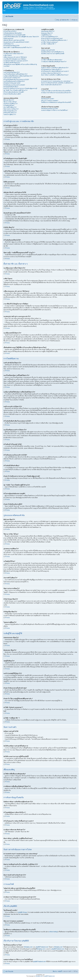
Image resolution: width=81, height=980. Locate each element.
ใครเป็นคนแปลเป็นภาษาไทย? (50, 109)
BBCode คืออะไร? (9, 100)
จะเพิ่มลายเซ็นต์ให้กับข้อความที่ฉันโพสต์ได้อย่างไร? (18, 76)
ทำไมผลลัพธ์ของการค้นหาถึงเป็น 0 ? (52, 70)
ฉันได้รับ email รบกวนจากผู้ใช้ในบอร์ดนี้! (53, 54)
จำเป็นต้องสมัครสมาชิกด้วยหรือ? (13, 33)
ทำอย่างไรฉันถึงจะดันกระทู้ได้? (12, 94)
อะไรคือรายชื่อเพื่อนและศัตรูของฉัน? (52, 60)
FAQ (58, 20)
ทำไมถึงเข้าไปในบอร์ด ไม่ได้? (12, 83)
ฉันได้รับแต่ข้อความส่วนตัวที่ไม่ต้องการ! (52, 52)
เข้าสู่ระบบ (74, 20)
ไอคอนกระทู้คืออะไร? (10, 114)
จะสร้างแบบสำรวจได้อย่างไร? (12, 78)
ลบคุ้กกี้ (60, 971)
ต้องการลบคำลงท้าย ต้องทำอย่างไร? (51, 85)
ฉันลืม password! (8, 39)
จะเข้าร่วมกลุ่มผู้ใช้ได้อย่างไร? (50, 37)
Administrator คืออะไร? (48, 31)
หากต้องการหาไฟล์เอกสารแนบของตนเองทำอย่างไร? (56, 93)
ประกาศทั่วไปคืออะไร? (10, 107)
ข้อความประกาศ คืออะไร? (11, 109)
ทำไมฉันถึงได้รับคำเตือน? (11, 87)
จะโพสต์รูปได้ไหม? (9, 105)
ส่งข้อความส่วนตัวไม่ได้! (48, 50)
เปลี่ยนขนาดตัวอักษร (76, 16)
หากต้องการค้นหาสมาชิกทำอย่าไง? (51, 73)
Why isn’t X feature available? (50, 101)
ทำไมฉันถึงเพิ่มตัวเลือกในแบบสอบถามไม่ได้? (16, 80)
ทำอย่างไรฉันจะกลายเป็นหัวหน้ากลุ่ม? (52, 39)
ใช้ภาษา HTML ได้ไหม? (10, 102)
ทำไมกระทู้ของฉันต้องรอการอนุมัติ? (14, 92)
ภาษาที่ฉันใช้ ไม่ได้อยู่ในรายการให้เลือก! (15, 59)
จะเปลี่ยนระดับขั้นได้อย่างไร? (12, 63)
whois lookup (53, 932)
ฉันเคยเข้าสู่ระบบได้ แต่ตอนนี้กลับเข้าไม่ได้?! (16, 42)
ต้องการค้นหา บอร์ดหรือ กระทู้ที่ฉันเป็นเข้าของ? (55, 75)
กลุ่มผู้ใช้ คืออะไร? (46, 35)
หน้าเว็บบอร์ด (9, 16)
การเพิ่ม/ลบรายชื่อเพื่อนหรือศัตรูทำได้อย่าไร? (54, 62)
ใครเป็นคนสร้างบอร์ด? (48, 99)
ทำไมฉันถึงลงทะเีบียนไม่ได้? (12, 46)
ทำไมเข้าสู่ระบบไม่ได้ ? (10, 31)
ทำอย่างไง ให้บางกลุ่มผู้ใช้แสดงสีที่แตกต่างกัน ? (54, 40)
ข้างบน (7, 139)
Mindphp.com (28, 947)
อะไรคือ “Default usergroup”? (50, 42)
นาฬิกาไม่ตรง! (8, 55)
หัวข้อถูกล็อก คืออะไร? (10, 113)
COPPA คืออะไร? (9, 44)
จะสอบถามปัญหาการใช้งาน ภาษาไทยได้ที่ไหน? (55, 110)
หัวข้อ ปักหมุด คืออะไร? (10, 111)
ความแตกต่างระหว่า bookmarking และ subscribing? (56, 81)
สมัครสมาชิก (65, 20)
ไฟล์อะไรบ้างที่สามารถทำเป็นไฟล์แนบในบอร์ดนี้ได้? (56, 91)
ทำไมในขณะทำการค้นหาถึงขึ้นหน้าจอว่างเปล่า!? (55, 71)
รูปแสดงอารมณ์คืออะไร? (11, 104)
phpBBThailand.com (42, 947)
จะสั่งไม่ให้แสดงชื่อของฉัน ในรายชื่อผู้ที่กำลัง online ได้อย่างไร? (21, 37)
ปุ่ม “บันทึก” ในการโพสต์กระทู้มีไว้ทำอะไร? (16, 90)
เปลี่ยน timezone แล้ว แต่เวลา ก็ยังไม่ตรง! (15, 57)
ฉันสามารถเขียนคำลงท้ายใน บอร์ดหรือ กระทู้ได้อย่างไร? (57, 83)
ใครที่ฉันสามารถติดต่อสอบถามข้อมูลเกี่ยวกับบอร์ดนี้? (56, 102)
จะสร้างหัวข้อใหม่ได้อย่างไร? (12, 72)
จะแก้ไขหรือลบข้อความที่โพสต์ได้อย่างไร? (15, 74)
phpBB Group (22, 912)
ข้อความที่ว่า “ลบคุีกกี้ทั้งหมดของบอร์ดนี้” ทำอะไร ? (18, 47)
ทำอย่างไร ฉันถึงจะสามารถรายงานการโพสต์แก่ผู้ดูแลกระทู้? (20, 88)
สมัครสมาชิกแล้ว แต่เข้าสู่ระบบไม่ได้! (14, 40)
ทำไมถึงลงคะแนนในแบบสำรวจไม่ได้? (14, 85)
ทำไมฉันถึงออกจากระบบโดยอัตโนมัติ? (14, 35)
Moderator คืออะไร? (47, 33)
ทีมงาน (55, 971)
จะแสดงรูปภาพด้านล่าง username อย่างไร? (16, 61)
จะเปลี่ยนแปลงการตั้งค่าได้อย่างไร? (13, 54)
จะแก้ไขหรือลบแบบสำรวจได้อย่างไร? (14, 81)
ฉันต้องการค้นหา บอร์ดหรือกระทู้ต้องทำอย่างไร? (55, 68)
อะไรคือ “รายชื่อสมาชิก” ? (49, 44)
